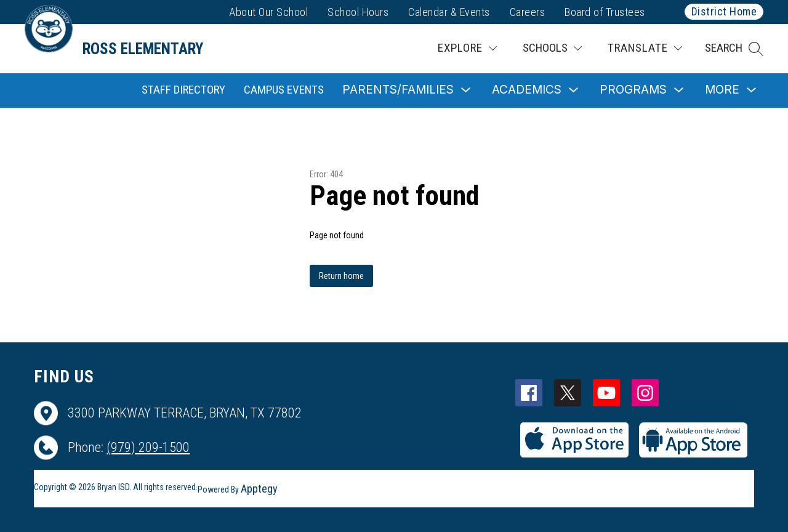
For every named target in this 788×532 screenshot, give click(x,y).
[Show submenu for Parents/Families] (398, 90)
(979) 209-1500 (148, 447)
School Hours (358, 12)
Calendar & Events (449, 12)
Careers (528, 12)
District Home (724, 11)
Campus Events (284, 90)
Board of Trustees (605, 12)
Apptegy (259, 489)
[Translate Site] (645, 48)
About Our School (268, 12)
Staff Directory (183, 90)
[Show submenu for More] (722, 90)
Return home (341, 276)
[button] (734, 49)
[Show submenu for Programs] (633, 90)
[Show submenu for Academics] (527, 90)
